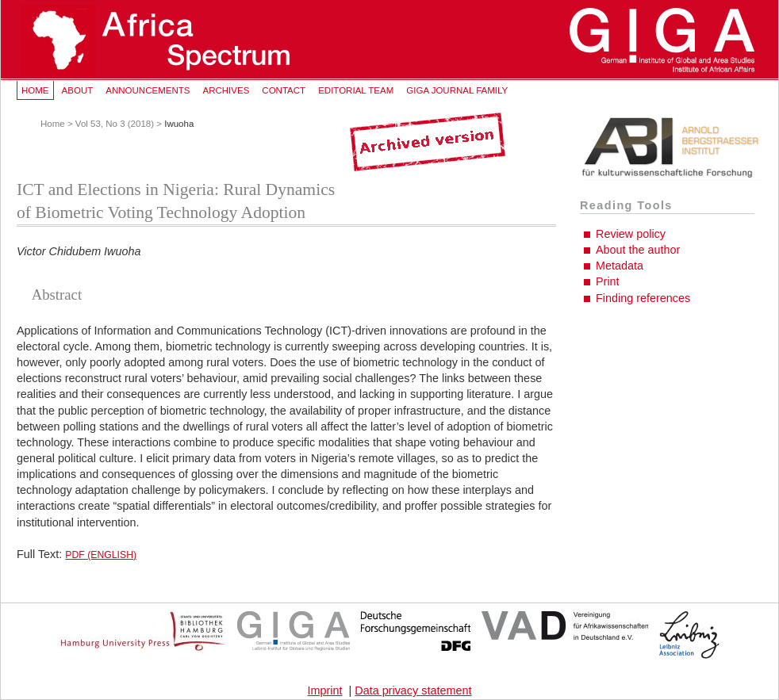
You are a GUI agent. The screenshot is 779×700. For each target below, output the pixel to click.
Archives (226, 90)
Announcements (148, 90)
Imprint (325, 690)
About (78, 90)
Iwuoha (179, 124)
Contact (284, 90)
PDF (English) (101, 555)
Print (608, 281)
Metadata (620, 266)
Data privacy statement (413, 690)
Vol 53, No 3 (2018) (115, 124)
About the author (638, 250)
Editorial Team (356, 90)
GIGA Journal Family (457, 90)
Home (35, 90)
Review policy (631, 234)
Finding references (643, 298)
